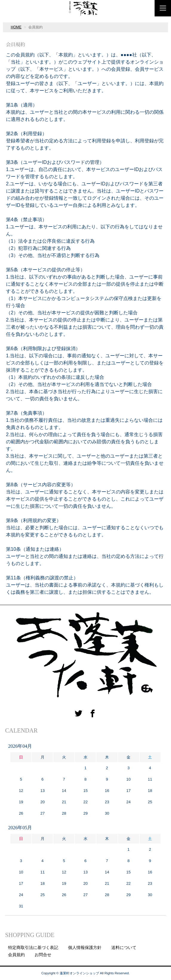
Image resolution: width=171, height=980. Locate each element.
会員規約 (16, 955)
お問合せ (43, 955)
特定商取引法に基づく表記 (33, 947)
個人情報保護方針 (85, 947)
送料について (124, 947)
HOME (16, 27)
